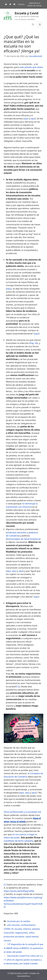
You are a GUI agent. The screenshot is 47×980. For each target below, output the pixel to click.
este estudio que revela (31, 67)
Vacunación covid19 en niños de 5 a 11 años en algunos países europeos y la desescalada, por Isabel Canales (23, 960)
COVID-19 (9, 929)
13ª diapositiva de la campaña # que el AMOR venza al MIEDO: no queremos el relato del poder (23, 948)
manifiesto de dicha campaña (18, 841)
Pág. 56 (34, 343)
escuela (18, 929)
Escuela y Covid (27, 13)
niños (32, 933)
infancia (27, 929)
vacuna (7, 940)
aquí (26, 118)
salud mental (32, 937)
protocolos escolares (14, 937)
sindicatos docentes (16, 532)
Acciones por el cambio (19, 921)
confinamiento (28, 925)
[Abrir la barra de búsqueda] (33, 24)
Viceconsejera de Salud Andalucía (23, 539)
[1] (18, 686)
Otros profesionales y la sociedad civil (22, 812)
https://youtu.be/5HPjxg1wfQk (19, 891)
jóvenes (36, 929)
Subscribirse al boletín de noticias (35, 4)
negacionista (21, 933)
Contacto (21, 4)
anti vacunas (13, 925)
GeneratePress (23, 976)
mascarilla (9, 933)
